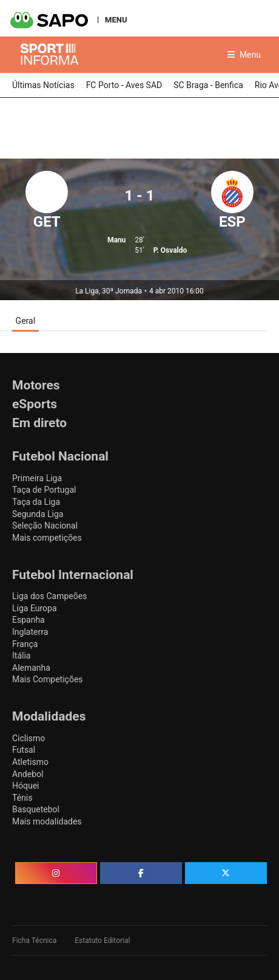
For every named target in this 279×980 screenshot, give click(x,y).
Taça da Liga (36, 502)
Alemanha (31, 668)
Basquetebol (36, 809)
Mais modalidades (47, 821)
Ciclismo (29, 738)
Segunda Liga (38, 514)
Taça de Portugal (44, 490)
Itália (21, 656)
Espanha (29, 620)
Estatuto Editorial (102, 941)
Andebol (28, 774)
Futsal (24, 750)
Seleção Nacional (45, 526)
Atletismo (30, 762)
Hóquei (25, 786)
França (25, 644)
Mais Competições (48, 679)
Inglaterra (30, 632)
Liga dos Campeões (49, 596)
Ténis (22, 798)
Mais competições (47, 538)
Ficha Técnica (34, 941)
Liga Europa (35, 608)
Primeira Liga (37, 478)
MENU (116, 19)
